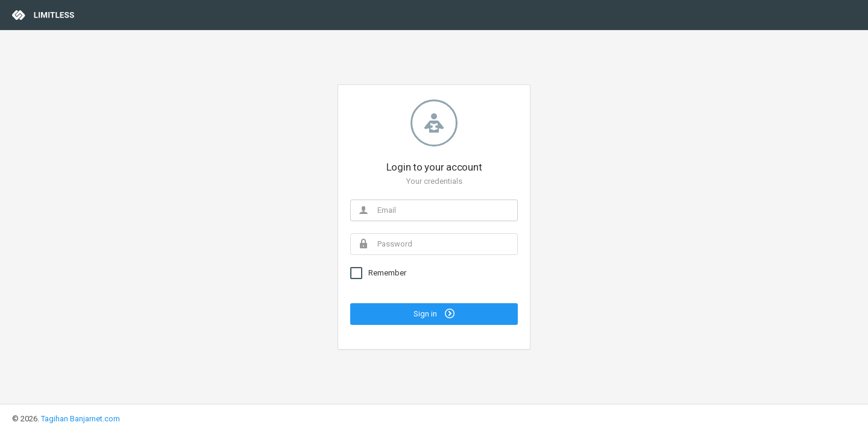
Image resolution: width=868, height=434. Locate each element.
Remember (387, 273)
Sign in (434, 313)
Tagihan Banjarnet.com (80, 419)
